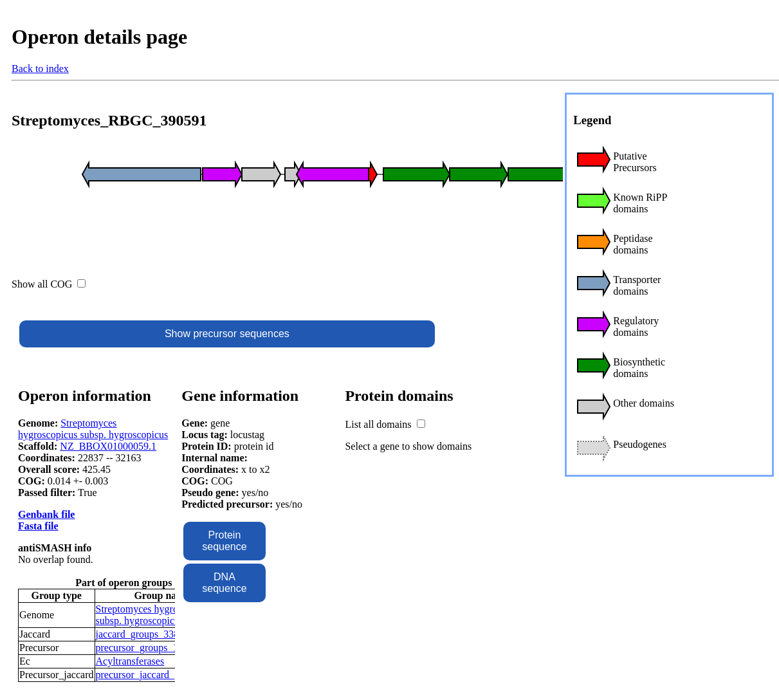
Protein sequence (224, 541)
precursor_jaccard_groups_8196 (162, 675)
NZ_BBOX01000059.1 (108, 446)
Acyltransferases (130, 661)
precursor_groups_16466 (147, 648)
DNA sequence (224, 583)
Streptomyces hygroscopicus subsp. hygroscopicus (93, 429)
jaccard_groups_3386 (140, 634)
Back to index (40, 69)
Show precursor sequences (227, 334)
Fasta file (38, 526)
